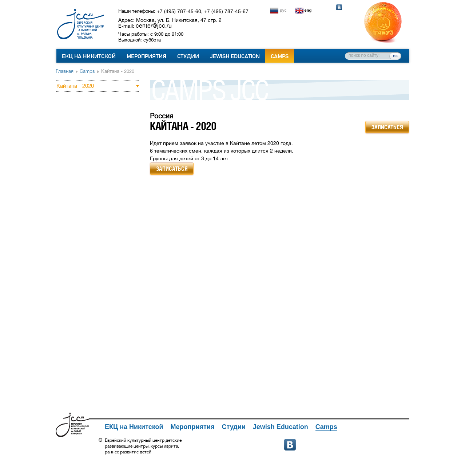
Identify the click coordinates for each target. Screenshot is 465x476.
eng (308, 10)
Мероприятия (146, 56)
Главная (65, 71)
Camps (280, 56)
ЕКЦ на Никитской (89, 56)
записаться (387, 127)
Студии (188, 56)
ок (395, 56)
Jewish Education (235, 56)
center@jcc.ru (154, 25)
